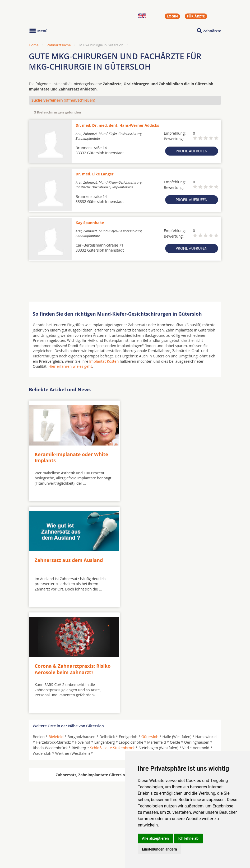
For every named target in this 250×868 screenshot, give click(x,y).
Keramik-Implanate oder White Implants (71, 457)
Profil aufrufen (192, 151)
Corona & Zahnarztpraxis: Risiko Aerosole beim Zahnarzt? (73, 563)
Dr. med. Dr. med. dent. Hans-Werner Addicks (117, 125)
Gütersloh (150, 630)
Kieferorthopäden (48, 844)
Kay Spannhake (90, 223)
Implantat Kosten (104, 361)
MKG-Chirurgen (47, 838)
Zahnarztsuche (59, 45)
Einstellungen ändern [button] (159, 849)
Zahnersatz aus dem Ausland (164, 454)
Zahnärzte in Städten (100, 831)
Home (34, 45)
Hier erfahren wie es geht (70, 366)
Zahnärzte (212, 31)
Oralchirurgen (45, 831)
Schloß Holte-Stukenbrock (112, 641)
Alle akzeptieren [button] (155, 838)
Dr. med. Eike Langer (95, 174)
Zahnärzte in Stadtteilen (94, 840)
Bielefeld (56, 630)
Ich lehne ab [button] (188, 838)
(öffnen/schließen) (63, 100)
